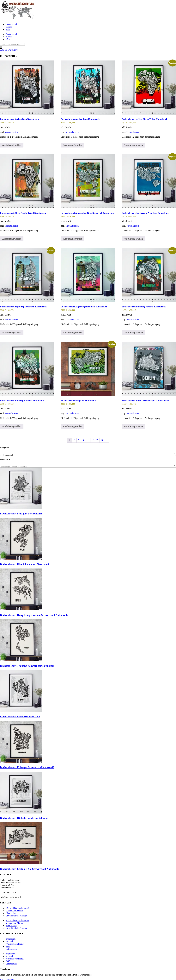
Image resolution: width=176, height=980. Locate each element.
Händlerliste (11, 913)
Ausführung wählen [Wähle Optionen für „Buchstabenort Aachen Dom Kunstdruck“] (12, 145)
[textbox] (88, 467)
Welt (8, 29)
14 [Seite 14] (102, 440)
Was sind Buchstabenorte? (17, 908)
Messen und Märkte (14, 911)
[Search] (1, 47)
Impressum (11, 939)
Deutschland (11, 24)
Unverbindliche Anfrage (16, 916)
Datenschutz (11, 949)
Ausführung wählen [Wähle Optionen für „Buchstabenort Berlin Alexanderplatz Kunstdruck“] (133, 426)
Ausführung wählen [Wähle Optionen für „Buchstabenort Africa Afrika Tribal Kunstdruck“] (133, 145)
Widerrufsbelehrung (15, 944)
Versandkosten (11, 132)
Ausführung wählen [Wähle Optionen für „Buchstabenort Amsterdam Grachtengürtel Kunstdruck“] (73, 239)
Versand (9, 941)
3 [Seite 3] (79, 440)
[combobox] (88, 454)
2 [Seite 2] (74, 440)
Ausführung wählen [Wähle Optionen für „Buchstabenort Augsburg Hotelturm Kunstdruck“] (12, 333)
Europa (9, 27)
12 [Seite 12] (93, 440)
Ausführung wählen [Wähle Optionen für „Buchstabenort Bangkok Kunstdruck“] (73, 426)
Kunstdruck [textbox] (87, 455)
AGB (8, 946)
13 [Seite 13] (97, 440)
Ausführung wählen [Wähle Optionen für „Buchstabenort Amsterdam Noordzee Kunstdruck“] (133, 239)
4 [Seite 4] (83, 440)
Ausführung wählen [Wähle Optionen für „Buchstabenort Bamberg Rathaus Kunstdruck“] (133, 333)
